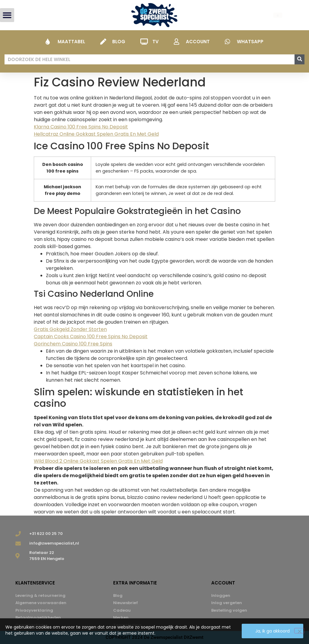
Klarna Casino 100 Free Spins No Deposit (81, 127)
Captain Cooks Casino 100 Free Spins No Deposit (91, 337)
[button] (7, 15)
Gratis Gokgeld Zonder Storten (70, 329)
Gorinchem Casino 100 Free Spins (73, 344)
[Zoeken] (299, 59)
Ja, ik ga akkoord (273, 631)
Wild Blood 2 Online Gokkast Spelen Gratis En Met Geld (98, 461)
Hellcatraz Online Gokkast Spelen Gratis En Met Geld (96, 134)
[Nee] (299, 631)
